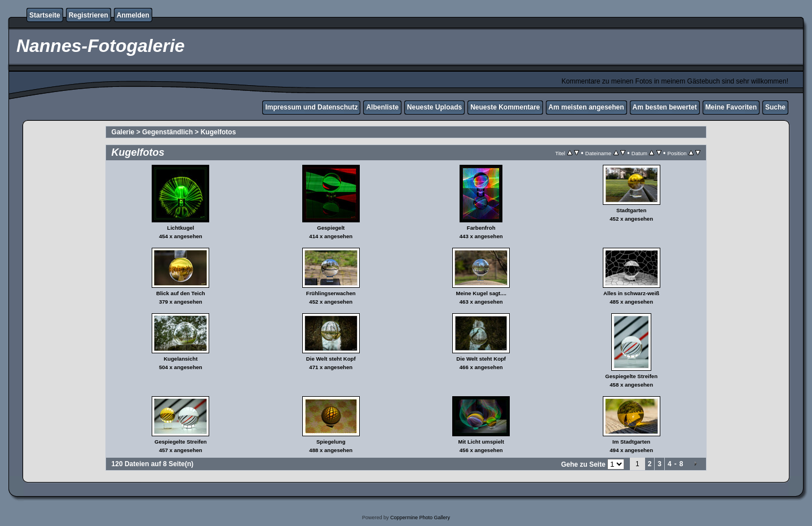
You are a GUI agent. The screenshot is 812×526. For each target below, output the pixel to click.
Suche (775, 107)
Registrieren (89, 15)
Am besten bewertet (665, 107)
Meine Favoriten (731, 107)
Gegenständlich (167, 132)
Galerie (123, 132)
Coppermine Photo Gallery (420, 518)
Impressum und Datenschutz (311, 107)
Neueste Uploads (434, 107)
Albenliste (382, 107)
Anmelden (133, 15)
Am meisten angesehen (586, 107)
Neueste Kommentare (505, 107)
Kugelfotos (219, 132)
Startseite (45, 15)
